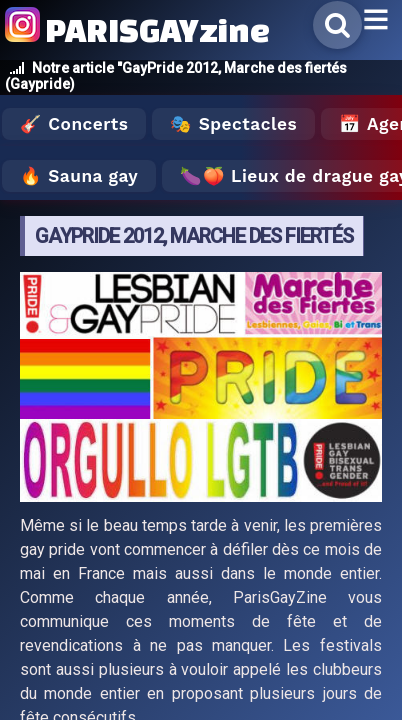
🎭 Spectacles (233, 124)
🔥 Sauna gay (79, 176)
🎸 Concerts (74, 124)
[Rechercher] (337, 25)
